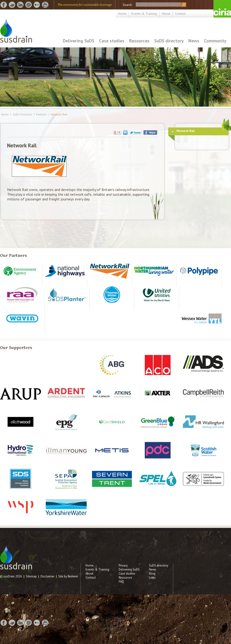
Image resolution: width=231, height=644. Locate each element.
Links (152, 578)
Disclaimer (48, 576)
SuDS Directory (22, 114)
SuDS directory (169, 41)
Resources (139, 41)
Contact (180, 14)
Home (122, 14)
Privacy (123, 565)
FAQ (121, 582)
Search (127, 5)
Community (215, 41)
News (194, 41)
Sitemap (31, 576)
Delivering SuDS (79, 41)
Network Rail (59, 114)
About (166, 14)
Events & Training (144, 14)
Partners (41, 114)
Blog (152, 574)
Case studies (112, 41)
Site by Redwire (68, 576)
